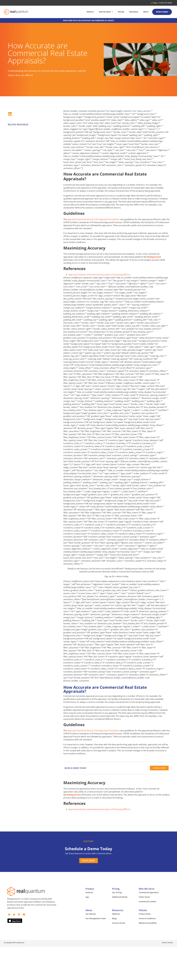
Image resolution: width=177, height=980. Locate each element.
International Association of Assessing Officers (109, 275)
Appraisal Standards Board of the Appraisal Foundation (94, 219)
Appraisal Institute (77, 275)
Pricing (116, 889)
